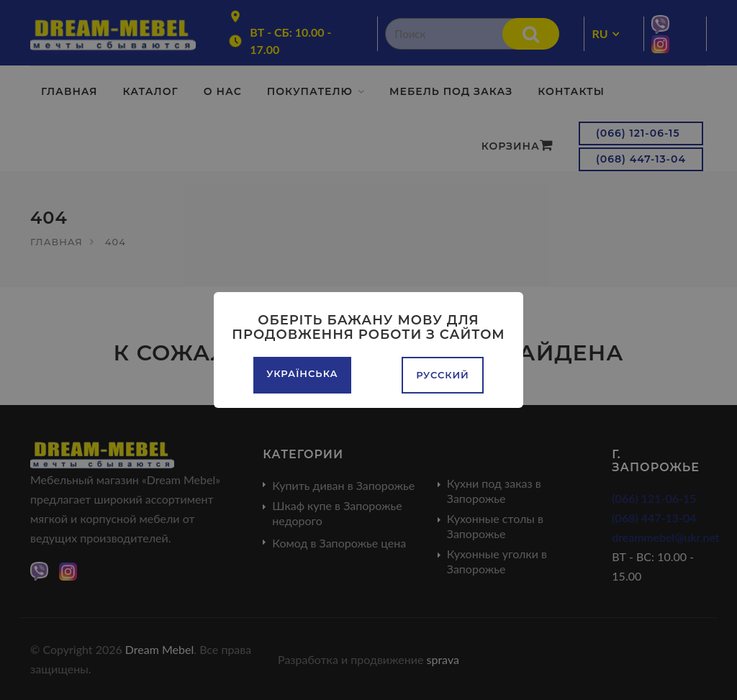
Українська (302, 373)
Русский (443, 375)
